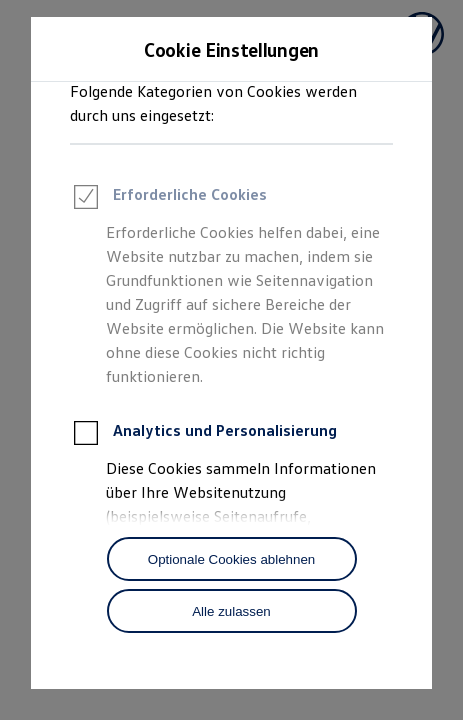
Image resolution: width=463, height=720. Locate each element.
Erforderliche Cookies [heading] (168, 200)
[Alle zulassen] (232, 611)
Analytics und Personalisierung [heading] (203, 436)
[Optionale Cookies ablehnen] (232, 559)
